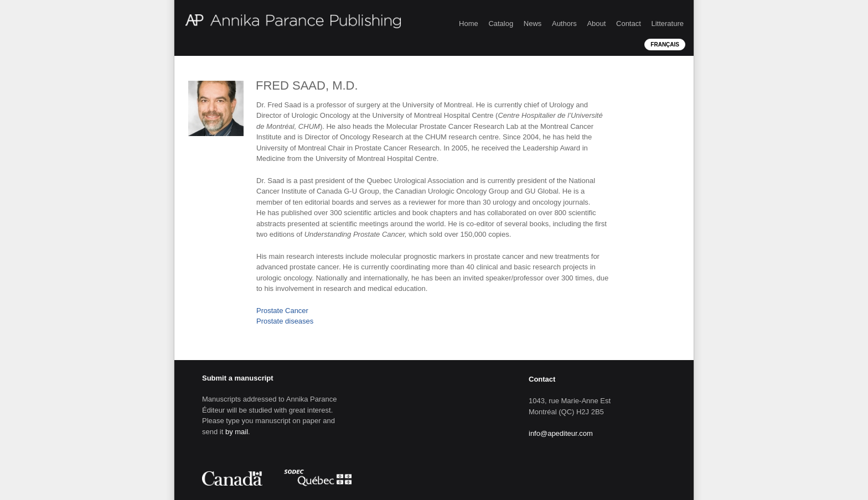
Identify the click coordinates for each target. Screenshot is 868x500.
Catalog (501, 24)
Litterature (667, 24)
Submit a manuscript (238, 378)
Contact (629, 24)
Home (469, 24)
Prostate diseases (285, 321)
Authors (564, 24)
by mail (237, 432)
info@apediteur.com (561, 433)
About (596, 24)
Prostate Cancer (282, 311)
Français (665, 45)
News (533, 24)
